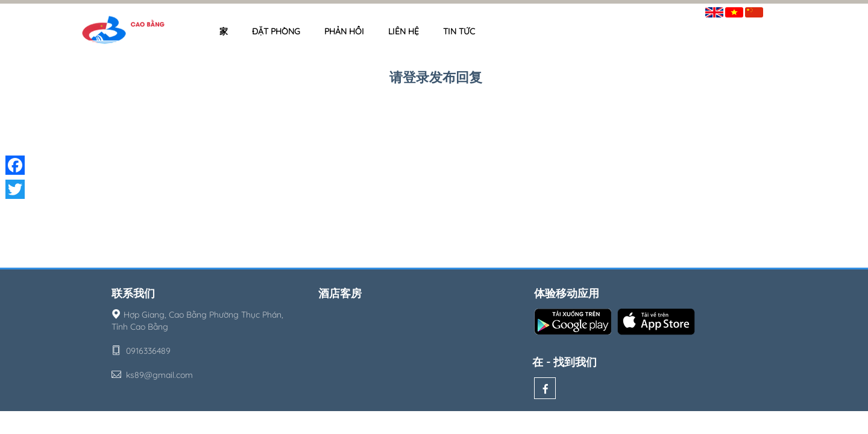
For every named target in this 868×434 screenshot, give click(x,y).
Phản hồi (344, 31)
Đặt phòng (276, 31)
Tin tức (459, 31)
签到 (779, 10)
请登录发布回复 (436, 77)
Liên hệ (404, 31)
